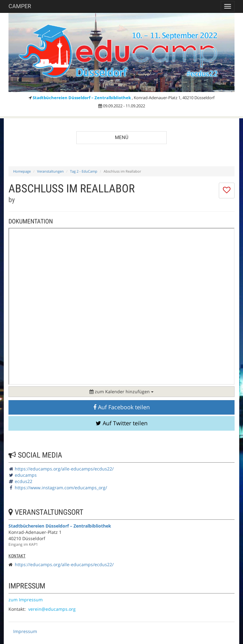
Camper (20, 6)
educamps (26, 475)
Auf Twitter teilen (122, 423)
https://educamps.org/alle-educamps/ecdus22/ (64, 469)
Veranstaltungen (50, 171)
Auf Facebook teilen (121, 407)
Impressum (25, 631)
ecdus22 (24, 481)
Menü (122, 137)
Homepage (22, 171)
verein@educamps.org (52, 609)
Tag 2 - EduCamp (84, 171)
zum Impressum (26, 600)
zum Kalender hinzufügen (121, 392)
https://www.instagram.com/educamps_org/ (61, 488)
